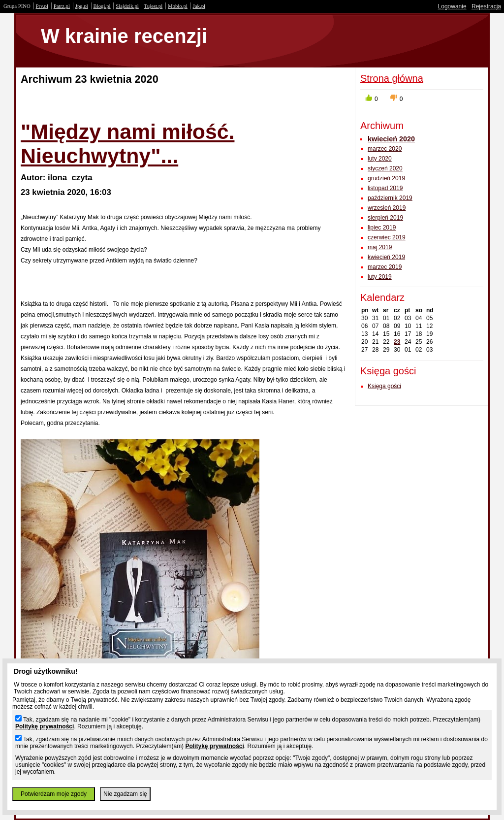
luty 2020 (380, 159)
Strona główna (392, 78)
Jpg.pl (82, 6)
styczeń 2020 (385, 168)
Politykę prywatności (45, 726)
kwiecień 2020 (391, 139)
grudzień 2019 (386, 178)
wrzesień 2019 (387, 208)
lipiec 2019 (382, 228)
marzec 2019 (385, 267)
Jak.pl (199, 6)
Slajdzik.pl (127, 6)
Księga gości (384, 386)
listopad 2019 (385, 188)
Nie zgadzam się (125, 794)
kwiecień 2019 (386, 257)
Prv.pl (42, 6)
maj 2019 (380, 247)
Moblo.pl (178, 6)
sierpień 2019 (385, 218)
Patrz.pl (62, 6)
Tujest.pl (154, 6)
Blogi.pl (102, 6)
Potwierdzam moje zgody (54, 794)
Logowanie (452, 6)
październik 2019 (390, 198)
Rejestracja (486, 6)
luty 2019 (380, 277)
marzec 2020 (385, 149)
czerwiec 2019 (387, 237)
